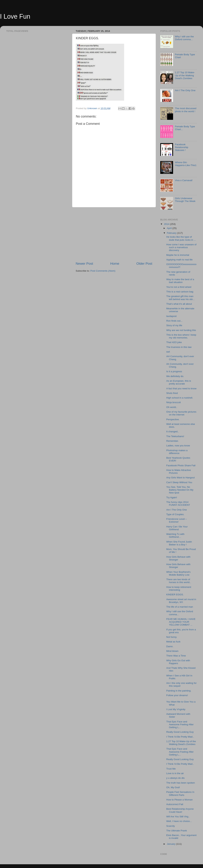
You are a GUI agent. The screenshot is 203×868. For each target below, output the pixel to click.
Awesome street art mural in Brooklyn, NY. (181, 601)
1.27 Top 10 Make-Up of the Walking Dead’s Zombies (185, 75)
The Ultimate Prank (177, 831)
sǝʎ (168, 352)
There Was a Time (176, 656)
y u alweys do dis (175, 778)
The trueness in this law (179, 347)
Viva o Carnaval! (184, 180)
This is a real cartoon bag (180, 292)
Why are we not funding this (181, 330)
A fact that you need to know (181, 388)
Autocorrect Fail (175, 804)
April (170, 228)
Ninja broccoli (174, 402)
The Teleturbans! (175, 436)
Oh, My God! (173, 787)
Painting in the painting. (179, 691)
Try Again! (172, 497)
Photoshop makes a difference (177, 452)
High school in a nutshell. (180, 398)
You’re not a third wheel (179, 287)
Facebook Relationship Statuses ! (181, 147)
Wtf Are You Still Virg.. (178, 817)
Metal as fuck (173, 642)
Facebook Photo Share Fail (181, 465)
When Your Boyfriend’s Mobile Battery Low (178, 573)
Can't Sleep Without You (179, 482)
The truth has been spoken (181, 783)
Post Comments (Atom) (103, 271)
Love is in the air (175, 773)
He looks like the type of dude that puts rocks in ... (181, 238)
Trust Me (171, 769)
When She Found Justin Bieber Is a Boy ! (179, 543)
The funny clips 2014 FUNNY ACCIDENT (178, 504)
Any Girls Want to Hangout (180, 478)
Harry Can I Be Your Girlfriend (177, 528)
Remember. (173, 441)
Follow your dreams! (177, 695)
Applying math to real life (179, 260)
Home (115, 264)
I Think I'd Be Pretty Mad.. (180, 737)
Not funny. (172, 637)
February (172, 233)
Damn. (170, 646)
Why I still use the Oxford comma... (184, 38)
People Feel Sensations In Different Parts (180, 793)
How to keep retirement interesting (179, 588)
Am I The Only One (185, 90)
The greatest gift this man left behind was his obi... (180, 298)
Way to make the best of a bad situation (180, 281)
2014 (167, 224)
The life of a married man (180, 607)
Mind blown (172, 651)
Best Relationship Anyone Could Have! (180, 810)
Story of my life (174, 325)
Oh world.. (172, 407)
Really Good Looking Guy (180, 732)
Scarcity (171, 826)
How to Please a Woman (179, 800)
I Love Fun (15, 16)
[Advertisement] (114, 234)
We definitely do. (175, 376)
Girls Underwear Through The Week (185, 200)
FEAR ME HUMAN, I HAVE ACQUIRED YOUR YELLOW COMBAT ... (181, 622)
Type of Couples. (175, 514)
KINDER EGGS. (175, 595)
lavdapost (171, 316)
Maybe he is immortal (178, 255)
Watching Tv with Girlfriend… (175, 536)
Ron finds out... (174, 321)
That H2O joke (174, 342)
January (171, 844)
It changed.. (173, 432)
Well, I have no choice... (179, 821)
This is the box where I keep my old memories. (181, 336)
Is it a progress (174, 371)
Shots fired (172, 393)
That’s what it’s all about (179, 304)
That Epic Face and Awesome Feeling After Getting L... (180, 724)
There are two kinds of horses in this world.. (179, 581)
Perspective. (173, 419)
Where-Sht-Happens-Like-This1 (186, 164)
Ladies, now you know (178, 446)
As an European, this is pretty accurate (179, 382)
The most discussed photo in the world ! (186, 110)
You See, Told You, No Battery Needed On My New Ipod (180, 490)
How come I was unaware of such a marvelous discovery (181, 247)
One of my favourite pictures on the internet (181, 413)
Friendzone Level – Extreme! (177, 520)
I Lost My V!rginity (176, 709)
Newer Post (84, 264)
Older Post (144, 264)
